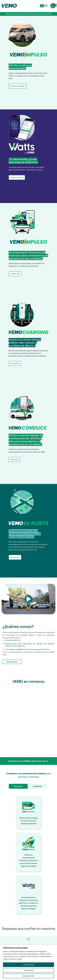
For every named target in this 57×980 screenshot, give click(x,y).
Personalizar (28, 970)
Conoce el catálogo (18, 86)
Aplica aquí (15, 459)
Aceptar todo (28, 965)
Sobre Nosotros (12, 662)
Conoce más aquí (17, 177)
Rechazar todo (29, 976)
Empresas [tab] (37, 786)
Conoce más (15, 274)
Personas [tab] (18, 786)
